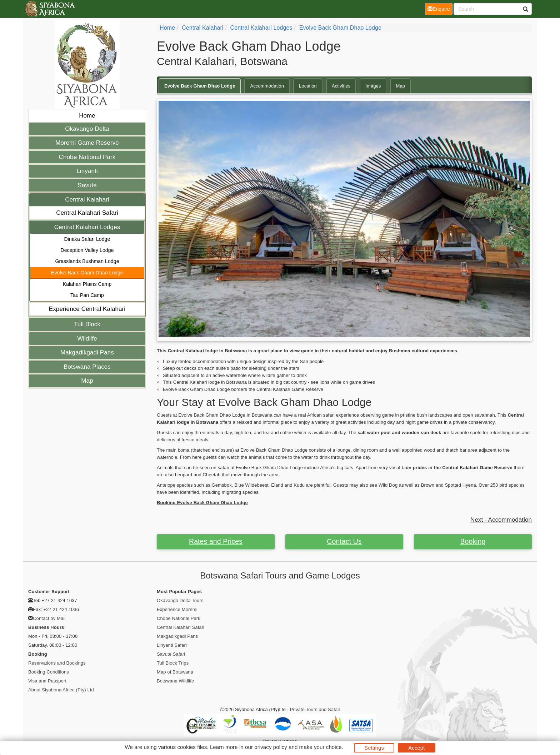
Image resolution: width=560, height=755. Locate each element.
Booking (473, 541)
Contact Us (344, 541)
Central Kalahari (87, 200)
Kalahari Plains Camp (87, 284)
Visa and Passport (47, 681)
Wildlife (87, 339)
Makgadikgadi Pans (87, 352)
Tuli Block (87, 324)
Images (373, 86)
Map (87, 381)
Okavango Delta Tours (180, 600)
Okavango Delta (87, 129)
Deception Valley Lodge (87, 250)
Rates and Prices (216, 541)
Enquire (440, 8)
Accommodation (267, 86)
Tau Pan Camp (87, 295)
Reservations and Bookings (57, 663)
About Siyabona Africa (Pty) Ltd (61, 690)
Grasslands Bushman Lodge (87, 261)
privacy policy (271, 747)
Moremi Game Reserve (87, 143)
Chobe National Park (87, 157)
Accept (416, 748)
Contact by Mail (49, 618)
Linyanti (87, 171)
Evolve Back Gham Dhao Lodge (87, 273)
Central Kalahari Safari (87, 213)
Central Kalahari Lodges (87, 227)
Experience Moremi (177, 609)
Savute (87, 185)
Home (87, 116)
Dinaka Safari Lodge (87, 239)
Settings (374, 748)
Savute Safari (171, 654)
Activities (341, 86)
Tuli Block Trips (173, 663)
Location (308, 86)
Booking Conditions (49, 672)
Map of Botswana (175, 672)
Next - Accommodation (501, 520)
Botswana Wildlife (175, 681)
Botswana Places (87, 367)
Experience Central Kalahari (87, 309)
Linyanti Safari (172, 645)
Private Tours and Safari (315, 709)
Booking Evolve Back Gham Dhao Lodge (202, 503)
